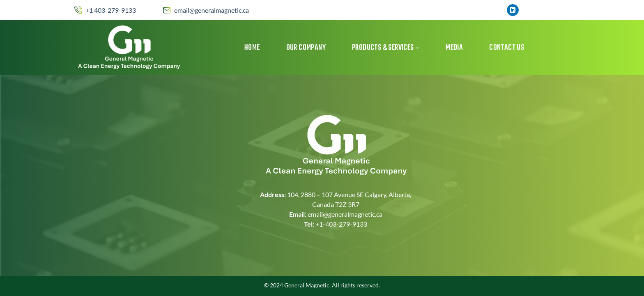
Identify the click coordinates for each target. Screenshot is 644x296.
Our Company (306, 48)
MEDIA (454, 48)
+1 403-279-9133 (111, 10)
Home (252, 48)
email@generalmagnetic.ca (212, 10)
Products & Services (386, 48)
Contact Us (507, 48)
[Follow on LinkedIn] (513, 10)
